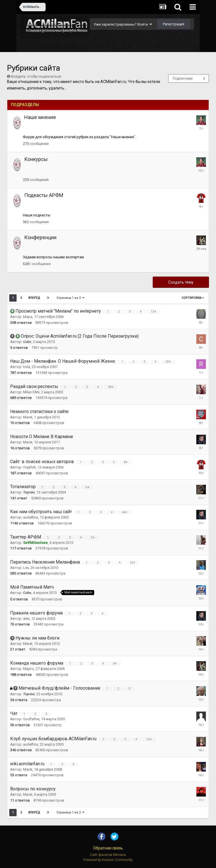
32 (169, 362)
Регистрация (174, 24)
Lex (26, 568)
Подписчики (183, 78)
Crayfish (30, 467)
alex (26, 619)
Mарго (29, 669)
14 (150, 739)
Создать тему (181, 282)
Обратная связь (108, 848)
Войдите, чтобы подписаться (36, 76)
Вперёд (34, 298)
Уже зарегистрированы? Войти (123, 24)
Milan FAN (31, 392)
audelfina (31, 517)
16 (133, 563)
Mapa (28, 317)
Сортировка (193, 298)
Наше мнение (40, 117)
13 (154, 312)
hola (27, 367)
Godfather (31, 719)
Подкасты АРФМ (44, 195)
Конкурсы (36, 159)
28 (112, 387)
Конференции (40, 237)
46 (125, 512)
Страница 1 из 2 (71, 298)
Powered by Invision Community (108, 860)
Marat (28, 417)
